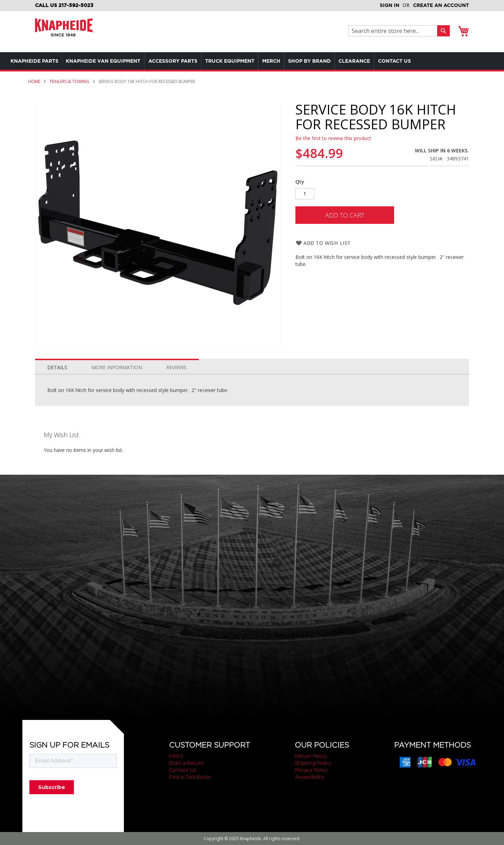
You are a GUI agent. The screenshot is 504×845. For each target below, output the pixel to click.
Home (34, 81)
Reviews (176, 367)
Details (57, 367)
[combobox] (395, 31)
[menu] (238, 61)
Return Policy (311, 756)
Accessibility (309, 777)
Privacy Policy (311, 770)
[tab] (57, 366)
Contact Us (183, 770)
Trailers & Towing (69, 81)
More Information (117, 367)
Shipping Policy (313, 763)
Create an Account (441, 5)
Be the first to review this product (333, 138)
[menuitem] (36, 61)
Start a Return (186, 763)
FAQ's (176, 756)
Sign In (390, 5)
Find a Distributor (190, 777)
